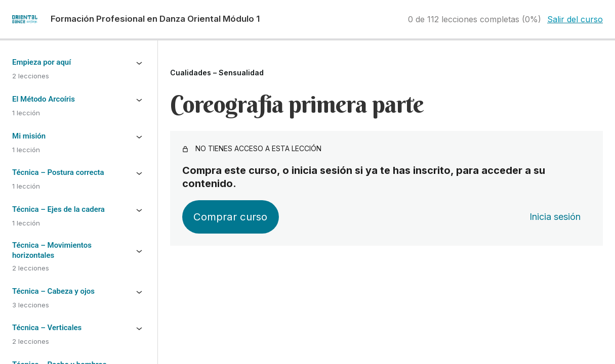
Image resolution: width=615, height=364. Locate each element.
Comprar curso (230, 217)
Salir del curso (575, 19)
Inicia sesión (555, 217)
